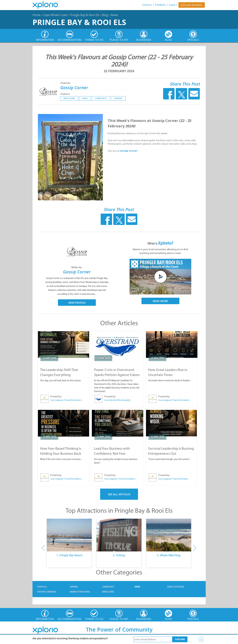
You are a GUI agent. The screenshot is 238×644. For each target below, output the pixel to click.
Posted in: (65, 94)
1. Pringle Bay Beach (69, 555)
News (114, 15)
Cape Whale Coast (55, 15)
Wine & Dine (69, 98)
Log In (172, 5)
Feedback (160, 5)
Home (37, 15)
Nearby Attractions (80, 592)
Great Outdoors (175, 587)
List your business (192, 5)
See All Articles (119, 494)
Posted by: (66, 83)
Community (101, 98)
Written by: (77, 267)
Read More (160, 301)
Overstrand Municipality (117, 400)
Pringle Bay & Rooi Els (85, 15)
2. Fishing (119, 555)
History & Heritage (47, 592)
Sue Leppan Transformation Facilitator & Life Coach (67, 400)
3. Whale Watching (169, 555)
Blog (105, 15)
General (118, 98)
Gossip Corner (74, 87)
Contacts (147, 5)
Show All (42, 587)
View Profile (77, 303)
